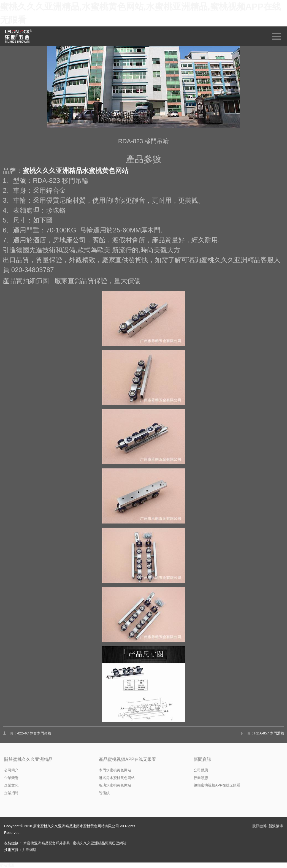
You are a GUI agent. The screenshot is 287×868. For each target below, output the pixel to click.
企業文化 (11, 785)
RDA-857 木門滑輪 (269, 733)
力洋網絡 (29, 850)
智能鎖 (104, 793)
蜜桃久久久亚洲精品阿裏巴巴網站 (100, 843)
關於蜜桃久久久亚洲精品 (28, 759)
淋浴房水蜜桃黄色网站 (117, 778)
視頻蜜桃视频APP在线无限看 (217, 785)
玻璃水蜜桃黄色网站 (115, 785)
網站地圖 (7, 865)
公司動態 (201, 770)
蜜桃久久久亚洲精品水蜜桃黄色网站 (75, 171)
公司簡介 (11, 770)
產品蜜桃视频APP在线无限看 (128, 759)
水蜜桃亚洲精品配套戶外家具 (47, 843)
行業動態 (201, 778)
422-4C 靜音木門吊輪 (34, 733)
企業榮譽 (11, 778)
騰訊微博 (259, 826)
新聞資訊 (202, 759)
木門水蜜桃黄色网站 (115, 770)
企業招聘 (11, 793)
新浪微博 (276, 826)
